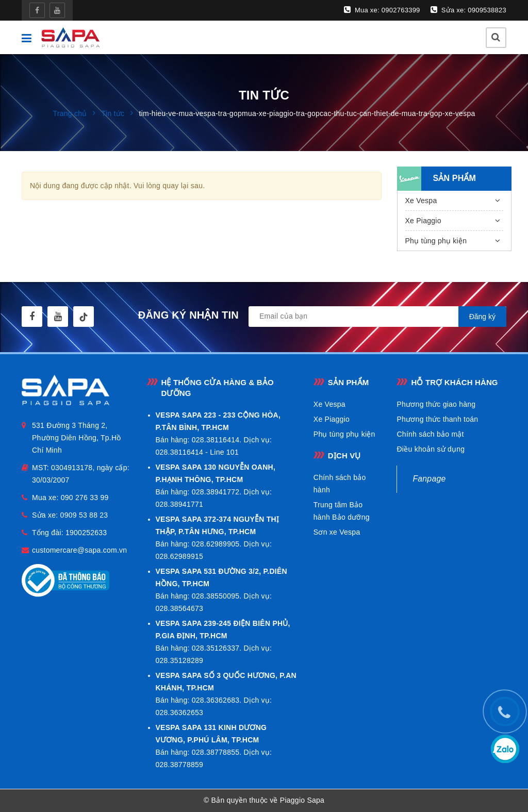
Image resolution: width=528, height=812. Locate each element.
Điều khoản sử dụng (431, 449)
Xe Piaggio (423, 221)
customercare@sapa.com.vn (79, 550)
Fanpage (429, 479)
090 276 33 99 (85, 498)
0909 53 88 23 (84, 515)
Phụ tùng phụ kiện (436, 241)
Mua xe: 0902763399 (382, 10)
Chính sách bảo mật (430, 434)
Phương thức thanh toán (437, 419)
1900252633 (86, 533)
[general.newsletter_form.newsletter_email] (377, 317)
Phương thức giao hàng (436, 404)
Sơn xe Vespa (337, 532)
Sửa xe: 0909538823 (468, 10)
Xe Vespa (421, 201)
